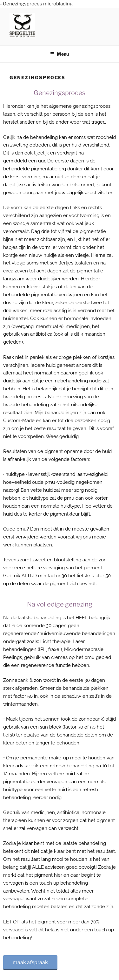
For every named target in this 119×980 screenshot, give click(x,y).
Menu (60, 54)
